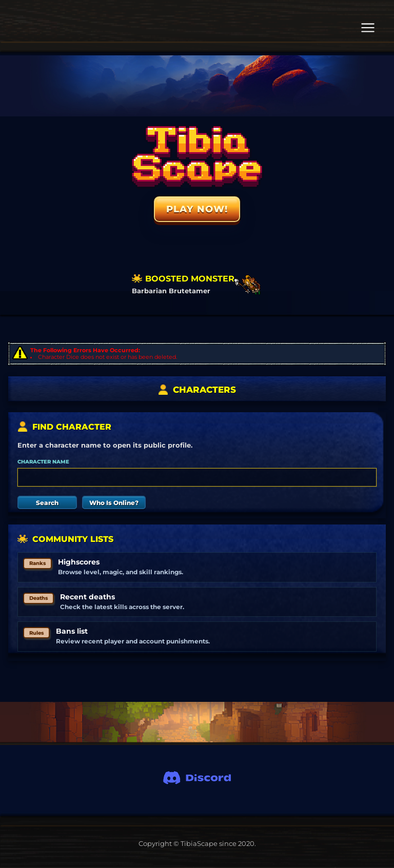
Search (47, 503)
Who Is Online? (114, 503)
